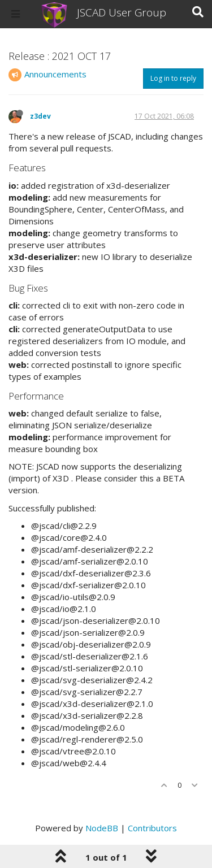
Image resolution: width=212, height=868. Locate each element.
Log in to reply (173, 78)
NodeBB (102, 828)
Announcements (55, 74)
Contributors (152, 828)
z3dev (40, 116)
